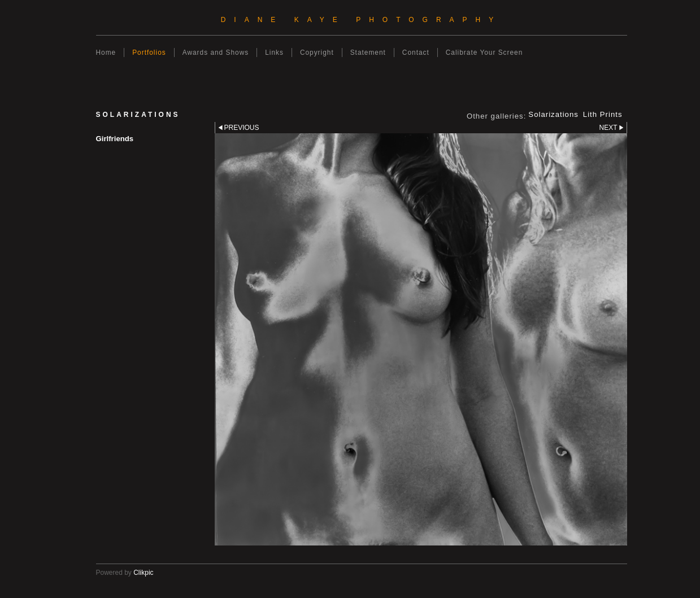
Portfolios (149, 53)
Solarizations (553, 115)
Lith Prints (603, 115)
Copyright (317, 53)
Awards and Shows (216, 53)
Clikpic (143, 573)
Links (274, 53)
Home (106, 53)
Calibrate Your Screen (484, 53)
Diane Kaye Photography (362, 20)
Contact (416, 53)
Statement (368, 53)
